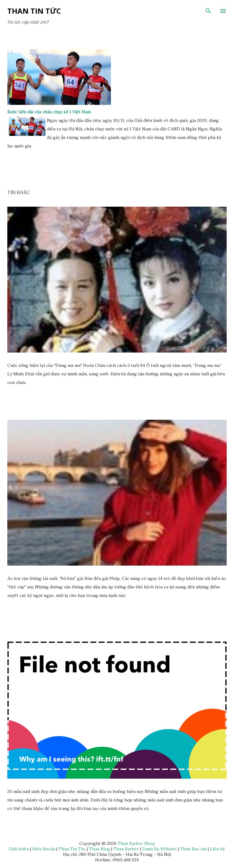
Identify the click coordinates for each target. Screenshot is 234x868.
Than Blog (99, 849)
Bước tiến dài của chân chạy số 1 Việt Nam (49, 112)
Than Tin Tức (34, 11)
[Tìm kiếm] (208, 11)
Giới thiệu (19, 849)
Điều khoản (44, 849)
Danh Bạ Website (160, 849)
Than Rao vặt (193, 849)
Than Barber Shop (136, 843)
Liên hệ (218, 849)
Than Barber (126, 849)
